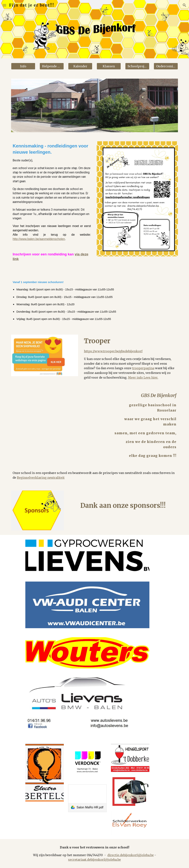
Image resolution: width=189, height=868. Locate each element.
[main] (52, 205)
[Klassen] (109, 66)
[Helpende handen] (52, 66)
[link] (87, 798)
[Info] (23, 66)
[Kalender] (80, 66)
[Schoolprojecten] (137, 66)
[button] (5, 5)
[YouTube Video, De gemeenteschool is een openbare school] (59, 414)
